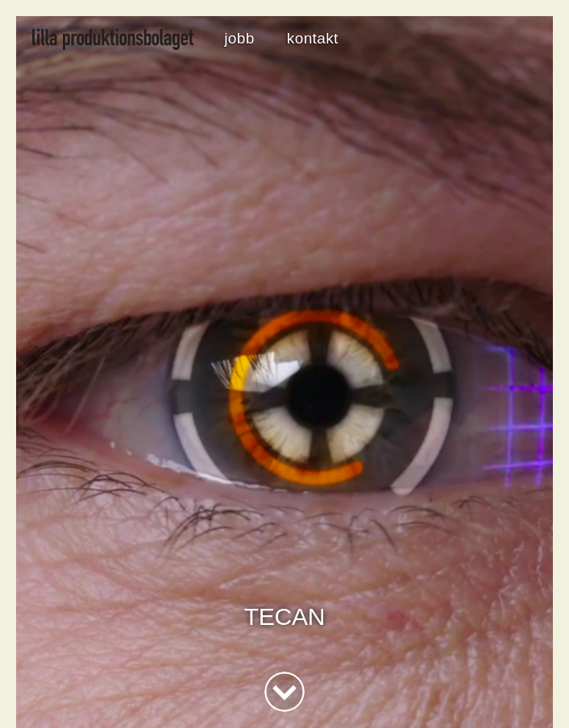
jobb (239, 38)
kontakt (313, 38)
